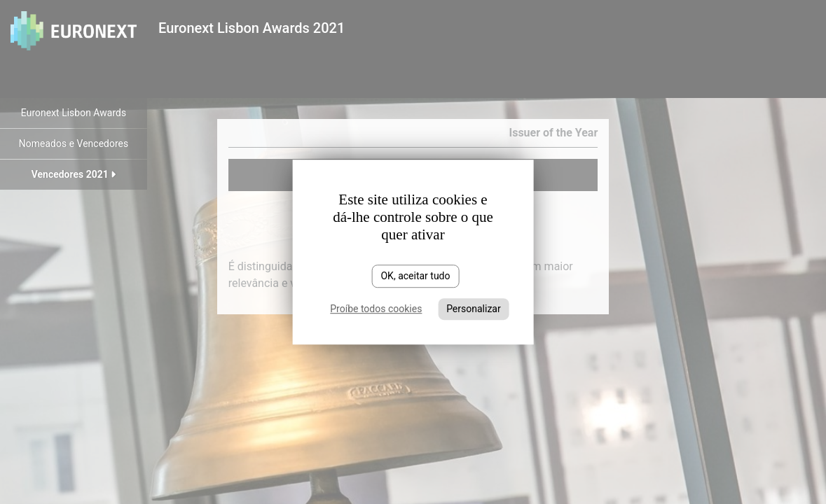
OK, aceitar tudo (415, 276)
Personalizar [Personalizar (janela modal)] (474, 309)
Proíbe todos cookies (376, 309)
